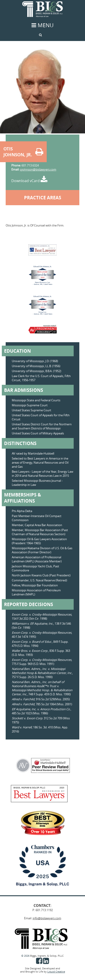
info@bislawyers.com (47, 918)
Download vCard (29, 181)
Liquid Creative (56, 972)
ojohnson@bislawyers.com (38, 169)
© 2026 (26, 956)
